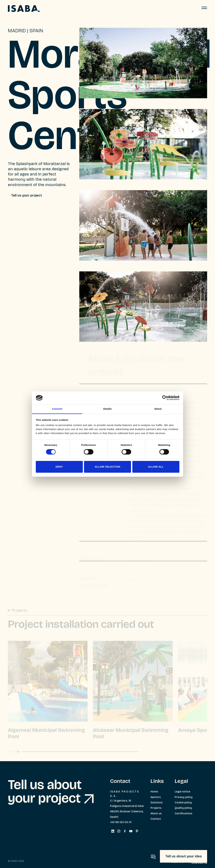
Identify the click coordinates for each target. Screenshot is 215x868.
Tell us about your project (51, 791)
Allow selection (107, 467)
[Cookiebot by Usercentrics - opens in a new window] (165, 398)
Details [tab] (107, 409)
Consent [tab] (57, 409)
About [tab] (158, 409)
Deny (59, 467)
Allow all (156, 467)
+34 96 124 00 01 (121, 822)
